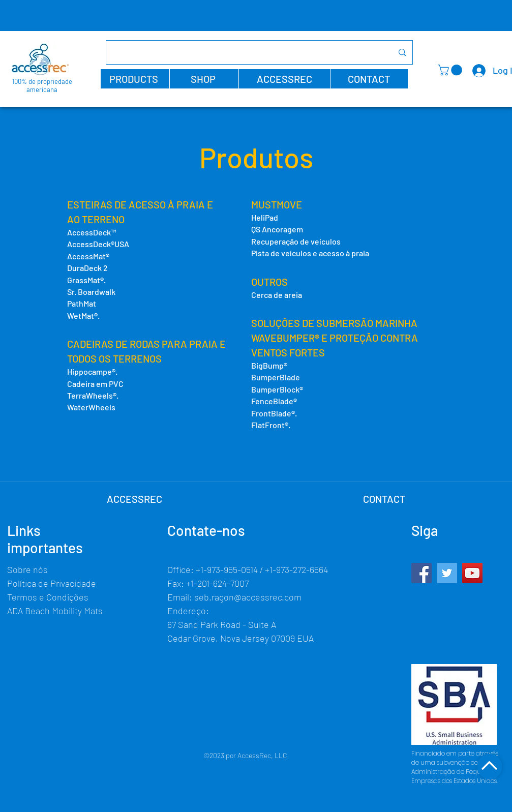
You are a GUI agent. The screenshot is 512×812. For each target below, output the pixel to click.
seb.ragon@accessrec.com (248, 597)
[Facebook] (421, 573)
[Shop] (489, 766)
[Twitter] (447, 573)
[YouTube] (472, 573)
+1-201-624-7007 (217, 583)
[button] (135, 79)
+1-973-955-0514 (227, 569)
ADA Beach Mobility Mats (55, 611)
